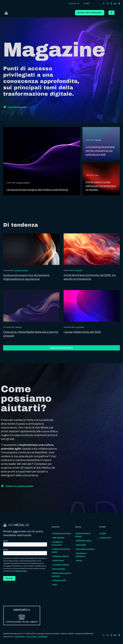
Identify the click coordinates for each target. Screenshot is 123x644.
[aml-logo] (6, 12)
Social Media (78, 270)
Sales (97, 175)
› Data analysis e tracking (85, 549)
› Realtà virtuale (58, 560)
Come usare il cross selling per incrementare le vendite (101, 186)
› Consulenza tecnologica (61, 533)
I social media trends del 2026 (82, 332)
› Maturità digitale (58, 569)
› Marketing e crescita (83, 541)
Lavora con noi (74, 3)
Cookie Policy (20, 637)
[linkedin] (115, 3)
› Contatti (103, 533)
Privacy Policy (31, 637)
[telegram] (119, 3)
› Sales (54, 584)
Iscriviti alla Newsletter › (17, 107)
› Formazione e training (60, 565)
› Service (79, 560)
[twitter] (108, 3)
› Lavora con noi (105, 538)
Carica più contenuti (62, 348)
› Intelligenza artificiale (60, 556)
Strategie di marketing (23, 183)
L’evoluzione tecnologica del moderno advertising (37, 190)
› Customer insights (59, 580)
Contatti (86, 3)
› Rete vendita (81, 545)
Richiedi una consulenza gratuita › (20, 486)
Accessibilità (42, 637)
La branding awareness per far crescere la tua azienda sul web (100, 151)
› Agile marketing (58, 538)
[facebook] (104, 3)
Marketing (98, 140)
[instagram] (111, 3)
